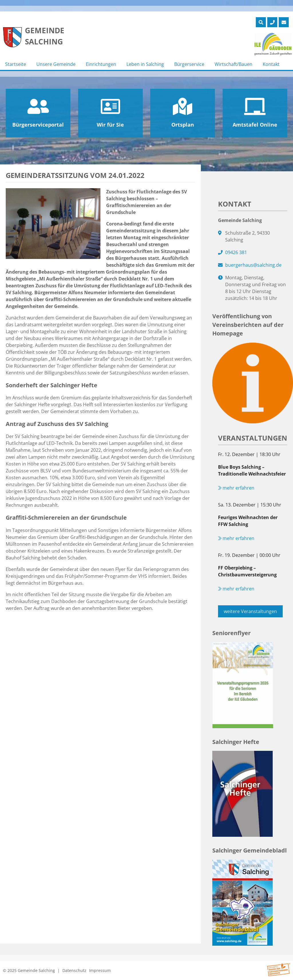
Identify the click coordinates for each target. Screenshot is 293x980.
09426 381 (236, 252)
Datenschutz (74, 970)
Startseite (16, 64)
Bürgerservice (189, 64)
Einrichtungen (101, 64)
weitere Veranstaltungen (250, 611)
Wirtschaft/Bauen (233, 64)
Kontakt (271, 64)
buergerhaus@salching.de (253, 265)
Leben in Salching (145, 64)
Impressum (100, 970)
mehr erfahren (236, 488)
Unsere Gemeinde (56, 64)
